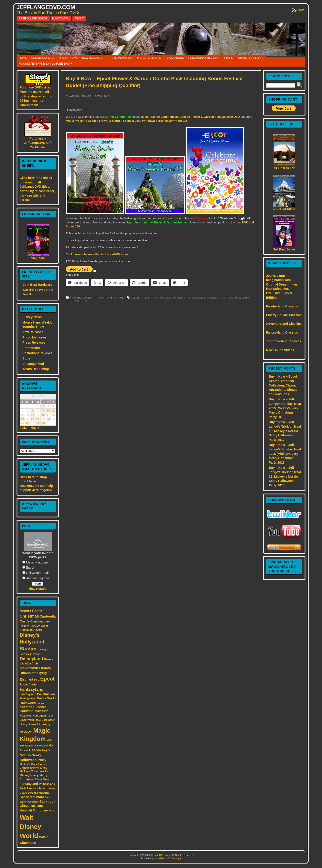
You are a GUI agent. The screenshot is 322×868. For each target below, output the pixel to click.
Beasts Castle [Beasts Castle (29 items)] (31, 611)
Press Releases (149, 58)
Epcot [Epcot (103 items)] (47, 679)
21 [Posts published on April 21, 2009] (32, 419)
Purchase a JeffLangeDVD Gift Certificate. (38, 143)
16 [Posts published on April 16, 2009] (43, 415)
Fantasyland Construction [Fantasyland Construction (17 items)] (37, 694)
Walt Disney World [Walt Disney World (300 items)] (30, 827)
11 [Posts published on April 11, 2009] (53, 411)
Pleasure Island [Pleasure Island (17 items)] (37, 788)
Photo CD (72, 226)
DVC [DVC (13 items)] (37, 680)
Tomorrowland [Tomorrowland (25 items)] (44, 810)
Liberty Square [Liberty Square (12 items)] (28, 724)
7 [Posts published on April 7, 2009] (33, 411)
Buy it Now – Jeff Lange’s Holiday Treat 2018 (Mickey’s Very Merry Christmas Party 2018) (285, 454)
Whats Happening (250, 58)
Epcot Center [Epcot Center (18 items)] (29, 684)
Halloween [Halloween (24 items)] (28, 703)
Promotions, (104, 298)
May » (35, 428)
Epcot (30, 567)
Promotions (175, 58)
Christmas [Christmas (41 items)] (29, 616)
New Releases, (82, 298)
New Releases (93, 58)
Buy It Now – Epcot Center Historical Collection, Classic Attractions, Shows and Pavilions (283, 385)
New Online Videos (280, 350)
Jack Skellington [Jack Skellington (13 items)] (45, 720)
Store (228, 58)
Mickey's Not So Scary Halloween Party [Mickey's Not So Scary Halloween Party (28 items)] (35, 755)
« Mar (24, 428)
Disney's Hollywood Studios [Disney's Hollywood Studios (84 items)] (32, 642)
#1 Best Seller (284, 168)
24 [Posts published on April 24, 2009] (48, 419)
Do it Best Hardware (37, 285)
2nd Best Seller (284, 209)
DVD (245, 222)
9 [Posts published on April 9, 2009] (43, 411)
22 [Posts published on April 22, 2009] (38, 419)
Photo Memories (120, 58)
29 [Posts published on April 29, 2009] (38, 423)
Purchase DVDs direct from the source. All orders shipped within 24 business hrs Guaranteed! (36, 96)
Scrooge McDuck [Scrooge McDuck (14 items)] (38, 793)
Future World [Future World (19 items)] (47, 698)
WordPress (161, 858)
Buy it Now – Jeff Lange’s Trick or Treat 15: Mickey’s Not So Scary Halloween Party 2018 (285, 476)
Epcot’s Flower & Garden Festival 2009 (209, 298)
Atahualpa (175, 858)
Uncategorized (43, 58)
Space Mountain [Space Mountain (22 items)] (32, 797)
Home (23, 58)
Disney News (68, 58)
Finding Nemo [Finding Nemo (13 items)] (28, 698)
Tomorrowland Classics (284, 341)
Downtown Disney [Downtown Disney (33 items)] (35, 668)
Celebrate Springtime (148, 298)
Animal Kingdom (38, 578)
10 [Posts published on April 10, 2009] (48, 411)
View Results (38, 589)
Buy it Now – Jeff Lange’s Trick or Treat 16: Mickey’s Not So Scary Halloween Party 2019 (285, 431)
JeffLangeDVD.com (46, 7)
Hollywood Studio (38, 573)
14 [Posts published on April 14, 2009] (32, 415)
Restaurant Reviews (204, 58)
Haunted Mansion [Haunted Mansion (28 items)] (34, 711)
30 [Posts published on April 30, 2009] (43, 423)
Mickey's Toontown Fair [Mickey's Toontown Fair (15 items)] (35, 771)
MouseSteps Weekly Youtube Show (45, 64)
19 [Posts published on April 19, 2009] (22, 419)
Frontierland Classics (282, 306)
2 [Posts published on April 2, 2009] (43, 406)
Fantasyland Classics (282, 332)
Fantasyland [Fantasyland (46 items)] (32, 689)
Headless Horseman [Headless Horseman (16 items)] (33, 716)
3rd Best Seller (284, 249)
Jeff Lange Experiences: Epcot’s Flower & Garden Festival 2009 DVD (193, 117)
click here (38, 258)
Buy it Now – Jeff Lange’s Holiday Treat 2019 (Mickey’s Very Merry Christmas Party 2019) (285, 408)
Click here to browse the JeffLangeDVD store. (97, 254)
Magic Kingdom (37, 562)
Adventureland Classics (284, 324)
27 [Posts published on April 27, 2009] (28, 423)
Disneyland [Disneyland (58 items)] (31, 659)
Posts (300, 10)
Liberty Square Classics (284, 315)
